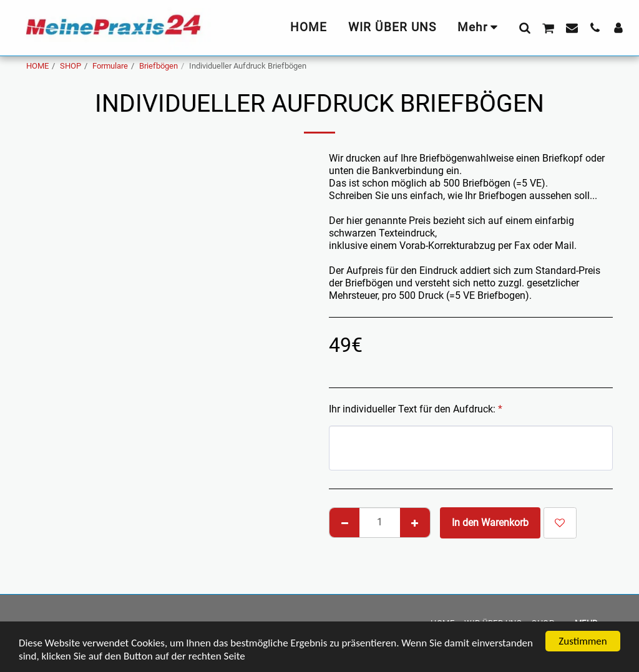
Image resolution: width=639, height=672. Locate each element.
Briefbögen (159, 66)
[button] (524, 27)
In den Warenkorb (490, 523)
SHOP (71, 66)
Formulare (110, 66)
